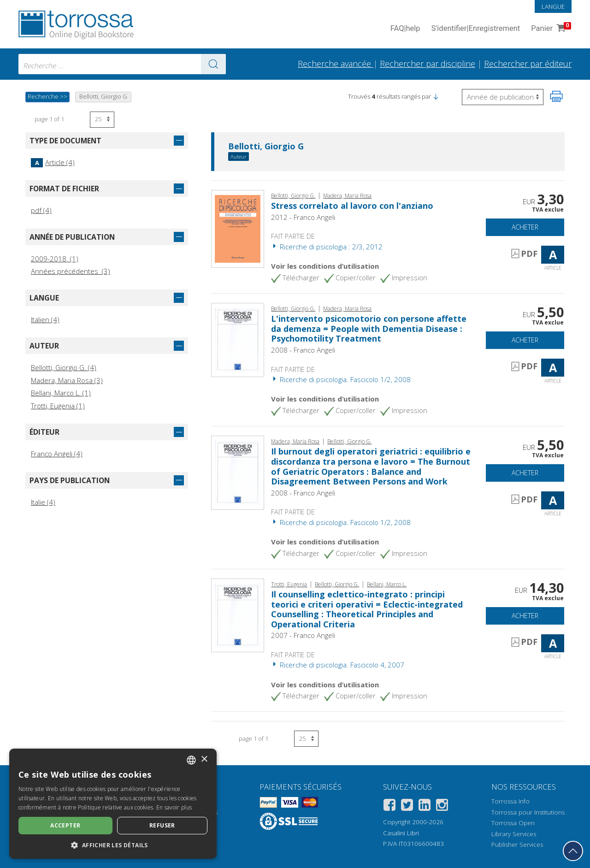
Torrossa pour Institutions (528, 812)
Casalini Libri (401, 833)
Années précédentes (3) (71, 271)
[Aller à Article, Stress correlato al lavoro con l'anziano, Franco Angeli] (238, 228)
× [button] (204, 759)
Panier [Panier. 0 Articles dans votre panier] (550, 29)
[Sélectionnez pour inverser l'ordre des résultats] (503, 97)
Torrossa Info (510, 801)
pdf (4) (41, 210)
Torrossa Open (513, 823)
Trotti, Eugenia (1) (58, 406)
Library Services (514, 834)
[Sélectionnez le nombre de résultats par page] (102, 120)
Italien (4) (45, 319)
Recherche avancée (336, 64)
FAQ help (405, 29)
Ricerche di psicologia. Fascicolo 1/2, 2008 (341, 379)
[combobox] (122, 64)
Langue (553, 6)
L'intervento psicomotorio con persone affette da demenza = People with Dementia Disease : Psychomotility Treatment (369, 328)
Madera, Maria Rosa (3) (67, 380)
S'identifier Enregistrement (476, 29)
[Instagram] (442, 806)
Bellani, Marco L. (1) (61, 393)
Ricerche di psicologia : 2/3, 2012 (327, 247)
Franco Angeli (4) (57, 454)
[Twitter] (407, 806)
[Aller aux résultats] (213, 64)
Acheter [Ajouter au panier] (525, 227)
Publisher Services (517, 844)
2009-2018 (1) (55, 259)
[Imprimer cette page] (556, 96)
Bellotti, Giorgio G (266, 147)
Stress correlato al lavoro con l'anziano (352, 206)
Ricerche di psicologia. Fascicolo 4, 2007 (338, 665)
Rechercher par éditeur (528, 64)
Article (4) (53, 162)
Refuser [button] (162, 825)
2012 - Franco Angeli (303, 217)
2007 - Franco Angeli (303, 635)
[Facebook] (389, 806)
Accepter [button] (65, 825)
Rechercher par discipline (428, 64)
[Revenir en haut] (573, 851)
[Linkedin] (425, 806)
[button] (436, 96)
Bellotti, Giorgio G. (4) (64, 367)
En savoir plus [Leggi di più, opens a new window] (174, 807)
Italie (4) (43, 502)
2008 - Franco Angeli (303, 350)
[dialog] (113, 804)
